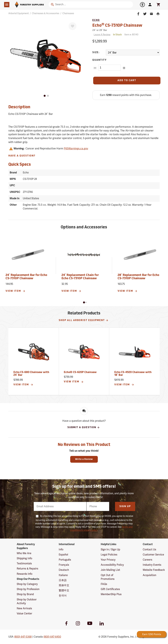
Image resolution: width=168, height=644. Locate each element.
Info (61, 550)
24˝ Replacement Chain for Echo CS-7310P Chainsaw (80, 277)
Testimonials (24, 564)
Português (65, 560)
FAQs (104, 584)
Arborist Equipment (19, 13)
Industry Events (152, 565)
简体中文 (64, 585)
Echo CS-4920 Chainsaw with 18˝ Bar (133, 374)
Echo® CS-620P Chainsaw (80, 372)
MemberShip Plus (111, 594)
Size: (96, 53)
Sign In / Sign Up (110, 550)
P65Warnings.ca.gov (76, 149)
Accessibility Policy (112, 565)
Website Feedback (154, 570)
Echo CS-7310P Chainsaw (117, 25)
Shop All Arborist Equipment (84, 320)
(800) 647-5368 (23, 637)
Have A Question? (22, 156)
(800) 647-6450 (52, 637)
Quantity (100, 60)
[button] (84, 302)
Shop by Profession (28, 589)
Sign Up (125, 507)
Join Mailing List (110, 570)
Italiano (63, 575)
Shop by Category (27, 584)
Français (64, 565)
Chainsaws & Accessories (46, 13)
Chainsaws (68, 13)
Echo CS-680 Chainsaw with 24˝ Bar (31, 374)
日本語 (63, 580)
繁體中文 (64, 591)
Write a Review (84, 459)
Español (63, 555)
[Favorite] (73, 26)
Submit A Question (84, 427)
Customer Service (153, 555)
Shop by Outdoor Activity (27, 601)
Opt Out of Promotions (108, 577)
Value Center (24, 614)
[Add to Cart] (127, 81)
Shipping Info (24, 558)
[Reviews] (101, 35)
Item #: (131, 35)
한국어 (63, 596)
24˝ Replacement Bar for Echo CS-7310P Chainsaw (26, 277)
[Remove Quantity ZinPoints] (95, 68)
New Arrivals (24, 608)
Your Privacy (108, 560)
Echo (96, 20)
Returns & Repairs (27, 569)
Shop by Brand (25, 594)
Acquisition (149, 575)
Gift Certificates (110, 589)
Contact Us (149, 550)
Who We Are (24, 553)
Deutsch (64, 570)
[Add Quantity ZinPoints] (124, 68)
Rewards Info (25, 574)
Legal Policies (109, 555)
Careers (147, 560)
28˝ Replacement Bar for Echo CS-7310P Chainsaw (138, 277)
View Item (16, 291)
